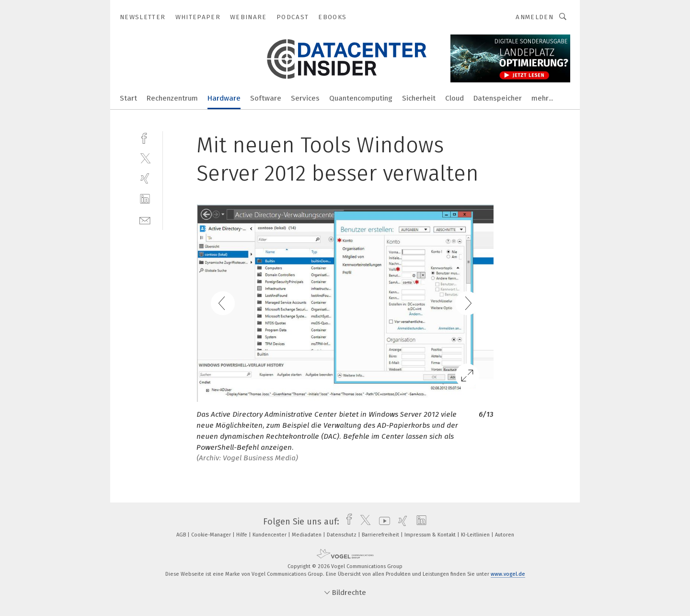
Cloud (454, 98)
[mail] (145, 220)
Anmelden (535, 17)
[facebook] (145, 137)
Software (266, 98)
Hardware (224, 98)
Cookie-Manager (212, 535)
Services (305, 98)
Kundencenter (270, 535)
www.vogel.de (508, 574)
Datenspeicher (498, 98)
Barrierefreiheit (381, 535)
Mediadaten (307, 535)
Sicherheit (419, 98)
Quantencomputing (361, 98)
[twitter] (145, 158)
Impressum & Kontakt (431, 535)
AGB (182, 535)
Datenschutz (342, 535)
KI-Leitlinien (476, 535)
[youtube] (382, 522)
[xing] (145, 178)
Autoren (505, 535)
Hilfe (242, 535)
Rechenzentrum (172, 98)
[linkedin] (145, 199)
